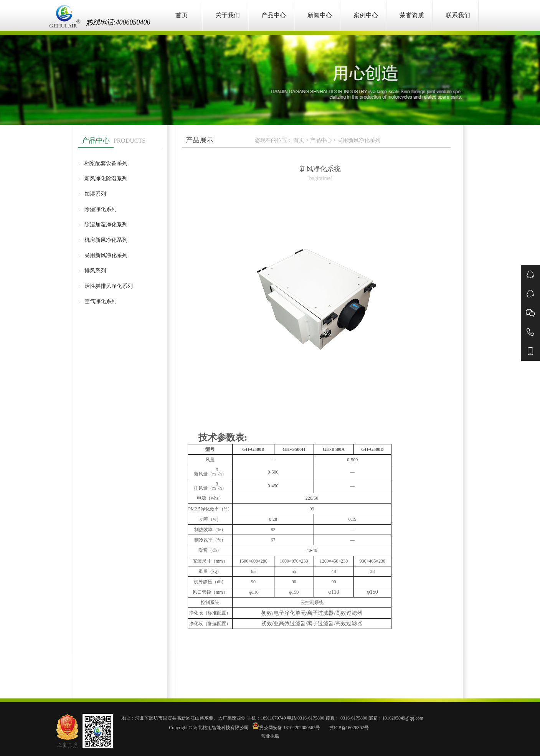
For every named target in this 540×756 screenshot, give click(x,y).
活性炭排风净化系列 (109, 286)
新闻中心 (320, 15)
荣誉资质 (412, 15)
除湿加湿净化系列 (106, 225)
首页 (182, 15)
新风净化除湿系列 (106, 179)
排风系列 (95, 271)
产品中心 (274, 15)
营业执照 (270, 736)
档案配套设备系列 (106, 163)
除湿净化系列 (101, 209)
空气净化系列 (101, 301)
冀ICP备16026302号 (348, 728)
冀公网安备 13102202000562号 (287, 728)
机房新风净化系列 (106, 240)
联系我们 (458, 15)
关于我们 (228, 15)
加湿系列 (95, 194)
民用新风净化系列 (106, 255)
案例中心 (366, 15)
